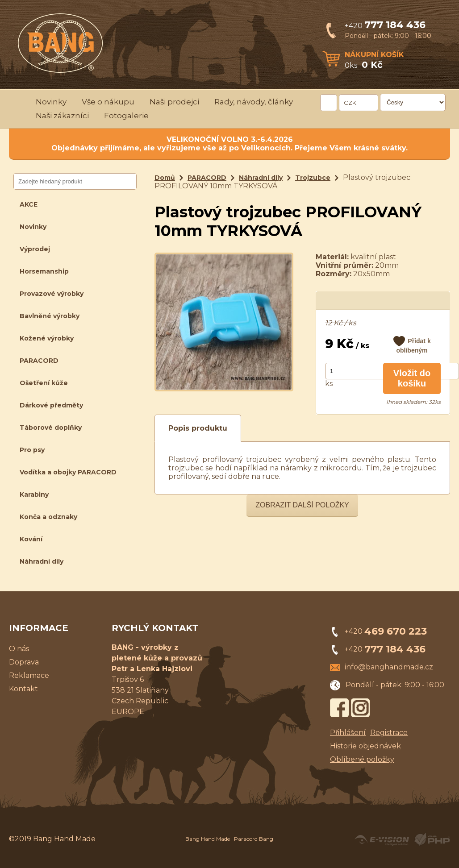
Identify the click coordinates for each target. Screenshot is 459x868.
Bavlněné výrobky (50, 316)
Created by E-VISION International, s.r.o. (382, 839)
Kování (31, 539)
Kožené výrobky (47, 338)
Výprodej (35, 249)
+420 (385, 26)
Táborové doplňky (51, 428)
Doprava (24, 662)
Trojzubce (313, 178)
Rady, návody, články (254, 102)
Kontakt (23, 689)
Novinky (51, 102)
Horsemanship (44, 271)
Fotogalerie (126, 116)
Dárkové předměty (51, 405)
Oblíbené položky (362, 759)
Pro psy (32, 450)
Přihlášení (348, 733)
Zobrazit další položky (302, 505)
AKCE (29, 204)
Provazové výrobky (52, 294)
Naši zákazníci (62, 116)
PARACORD (39, 361)
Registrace (389, 733)
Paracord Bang (254, 839)
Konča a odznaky (48, 517)
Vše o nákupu (108, 102)
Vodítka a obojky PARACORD (68, 472)
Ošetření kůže (44, 383)
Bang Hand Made (208, 839)
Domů (165, 178)
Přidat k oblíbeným (413, 346)
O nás (19, 649)
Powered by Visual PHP (432, 839)
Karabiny (34, 494)
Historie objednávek (365, 746)
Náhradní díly (42, 561)
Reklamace (29, 675)
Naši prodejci (174, 102)
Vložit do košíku (412, 378)
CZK (350, 103)
